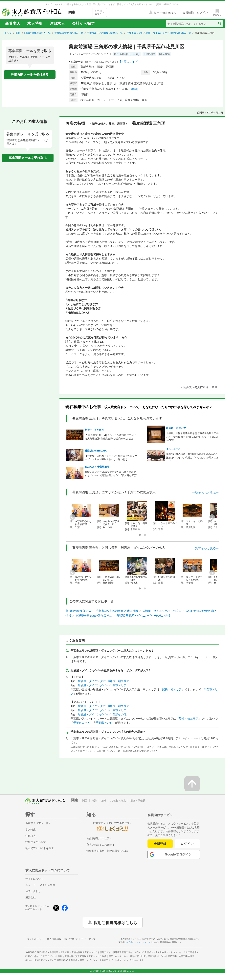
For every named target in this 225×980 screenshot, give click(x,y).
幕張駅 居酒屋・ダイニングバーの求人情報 (143, 616)
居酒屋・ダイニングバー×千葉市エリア (102, 685)
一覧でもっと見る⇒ (205, 493)
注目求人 (57, 23)
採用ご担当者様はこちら (115, 922)
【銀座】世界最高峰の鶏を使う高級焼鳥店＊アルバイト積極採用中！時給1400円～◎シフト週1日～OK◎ (192, 437)
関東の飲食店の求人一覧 (37, 33)
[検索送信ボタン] (220, 24)
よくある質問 (48, 885)
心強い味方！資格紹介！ (101, 845)
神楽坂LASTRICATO (96, 451)
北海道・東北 (118, 801)
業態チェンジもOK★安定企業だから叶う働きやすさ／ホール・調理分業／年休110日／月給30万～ (111, 475)
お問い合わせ (33, 891)
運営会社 (31, 897)
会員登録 (160, 844)
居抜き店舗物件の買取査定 (85, 956)
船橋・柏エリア (172, 689)
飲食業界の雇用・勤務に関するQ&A (107, 851)
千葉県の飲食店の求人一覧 (69, 33)
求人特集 (35, 23)
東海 (94, 801)
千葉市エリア (82, 723)
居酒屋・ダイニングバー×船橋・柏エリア (103, 681)
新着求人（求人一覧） (38, 823)
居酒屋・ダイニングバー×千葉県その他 (102, 714)
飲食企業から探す (36, 842)
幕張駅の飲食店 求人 (79, 611)
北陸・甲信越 (138, 801)
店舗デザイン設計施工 (120, 952)
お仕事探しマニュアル (99, 838)
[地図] (134, 89)
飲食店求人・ (160, 952)
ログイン (187, 844)
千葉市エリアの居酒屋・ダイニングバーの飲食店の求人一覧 (159, 33)
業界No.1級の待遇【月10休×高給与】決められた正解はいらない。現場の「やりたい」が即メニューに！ (192, 458)
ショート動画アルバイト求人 (117, 960)
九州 (103, 801)
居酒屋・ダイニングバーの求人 (162, 611)
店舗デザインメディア (51, 960)
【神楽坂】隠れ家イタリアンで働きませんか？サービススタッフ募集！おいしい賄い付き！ (111, 458)
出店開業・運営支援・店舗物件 (74, 952)
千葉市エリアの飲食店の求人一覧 (105, 33)
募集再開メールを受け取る (30, 75)
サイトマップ (88, 939)
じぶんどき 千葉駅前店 (97, 467)
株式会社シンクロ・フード (138, 942)
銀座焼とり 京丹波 (176, 428)
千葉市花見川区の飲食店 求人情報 (117, 611)
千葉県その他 (104, 723)
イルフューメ (173, 449)
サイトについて (34, 879)
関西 (85, 801)
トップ (8, 33)
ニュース (31, 885)
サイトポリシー (35, 939)
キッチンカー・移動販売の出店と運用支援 (140, 956)
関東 (18, 33)
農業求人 (81, 960)
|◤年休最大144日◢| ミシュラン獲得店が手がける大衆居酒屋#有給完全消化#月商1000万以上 (110, 437)
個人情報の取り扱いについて (62, 939)
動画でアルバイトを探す (40, 848)
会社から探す (83, 23)
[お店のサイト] (129, 62)
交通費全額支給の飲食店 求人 (94, 616)
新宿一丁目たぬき (94, 430)
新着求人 (13, 23)
